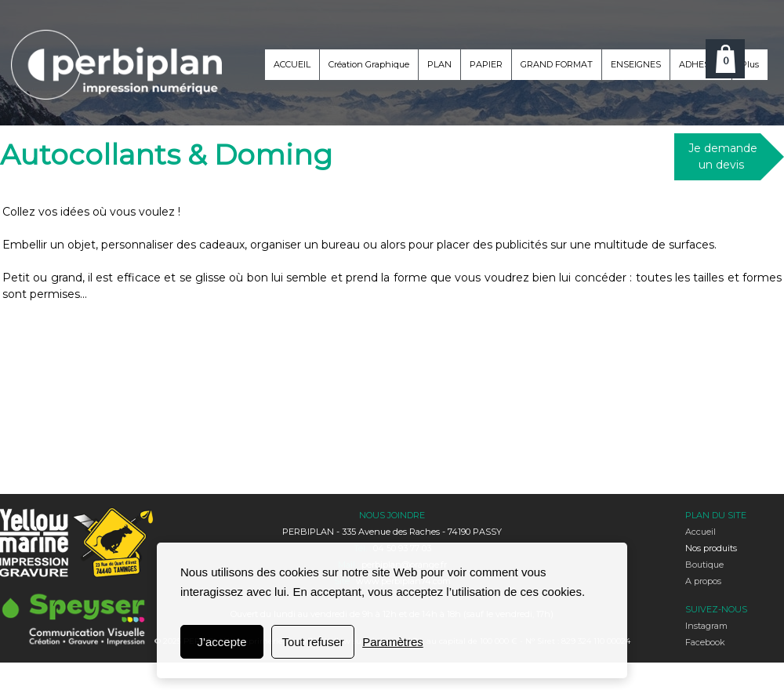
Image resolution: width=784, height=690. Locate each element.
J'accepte (222, 642)
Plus (750, 64)
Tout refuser (313, 642)
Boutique (704, 565)
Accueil (701, 532)
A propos (703, 581)
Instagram (706, 626)
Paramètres (393, 642)
